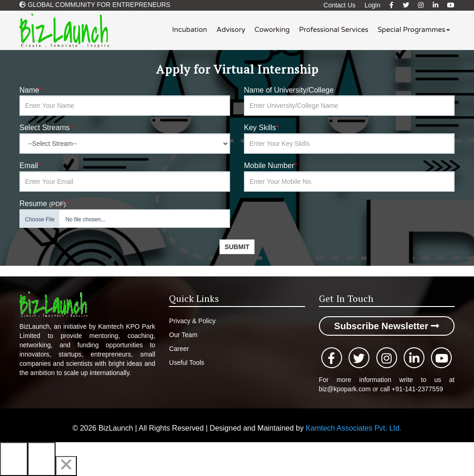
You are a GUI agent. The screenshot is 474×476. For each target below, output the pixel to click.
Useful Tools (187, 363)
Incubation (190, 30)
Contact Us (340, 5)
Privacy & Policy (192, 321)
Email (30, 166)
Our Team (183, 335)
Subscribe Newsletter (387, 326)
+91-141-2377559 (417, 389)
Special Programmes (414, 30)
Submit (237, 247)
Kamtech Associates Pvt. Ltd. (353, 428)
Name (31, 90)
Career (179, 349)
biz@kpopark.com (346, 389)
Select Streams (46, 128)
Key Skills (262, 128)
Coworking (272, 30)
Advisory (231, 30)
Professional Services (334, 30)
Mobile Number (271, 166)
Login (372, 5)
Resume (44, 204)
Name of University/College (289, 90)
